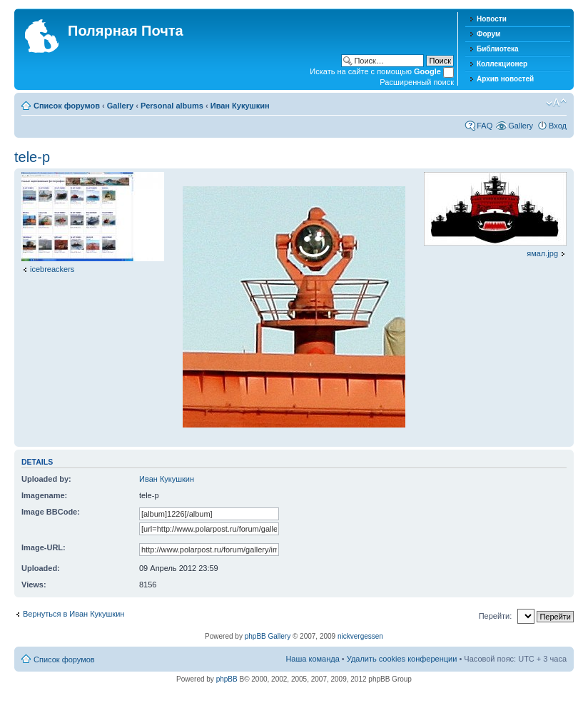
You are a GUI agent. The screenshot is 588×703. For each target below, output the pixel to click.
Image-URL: (44, 547)
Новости (492, 19)
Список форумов (67, 106)
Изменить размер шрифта (556, 103)
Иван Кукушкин (240, 106)
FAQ (485, 126)
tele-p (32, 157)
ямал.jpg (542, 253)
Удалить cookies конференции (402, 659)
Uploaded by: (46, 479)
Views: (34, 585)
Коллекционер (502, 64)
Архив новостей (505, 79)
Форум (488, 34)
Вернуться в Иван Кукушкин (73, 614)
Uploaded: (41, 568)
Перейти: (496, 616)
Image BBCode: (51, 512)
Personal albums (172, 106)
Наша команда (312, 659)
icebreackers (52, 269)
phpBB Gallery (268, 636)
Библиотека (498, 49)
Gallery (120, 106)
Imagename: (44, 495)
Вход (558, 126)
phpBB (227, 679)
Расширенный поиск (417, 82)
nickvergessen (360, 636)
